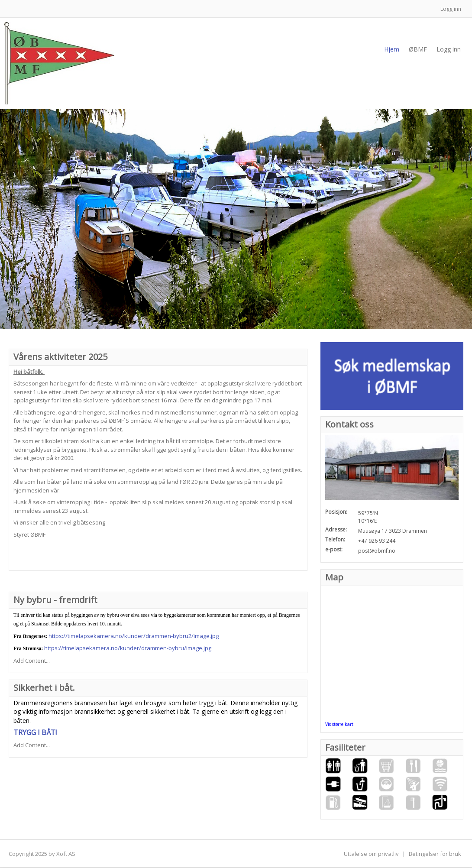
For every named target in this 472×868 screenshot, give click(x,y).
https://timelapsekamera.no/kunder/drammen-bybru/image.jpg (128, 648)
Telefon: (335, 539)
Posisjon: (336, 512)
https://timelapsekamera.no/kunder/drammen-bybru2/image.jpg (134, 636)
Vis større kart (339, 724)
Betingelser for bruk (435, 854)
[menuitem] (418, 49)
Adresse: (336, 530)
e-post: (334, 549)
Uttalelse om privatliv (371, 854)
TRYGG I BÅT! (35, 732)
